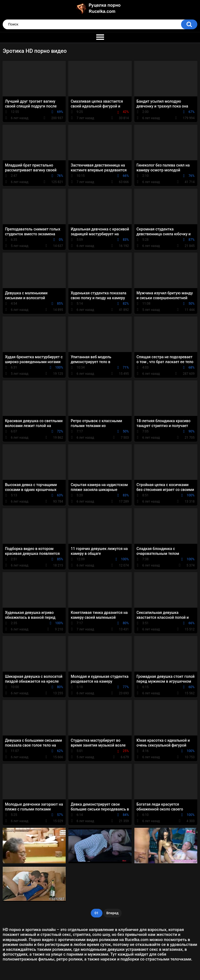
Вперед (113, 913)
